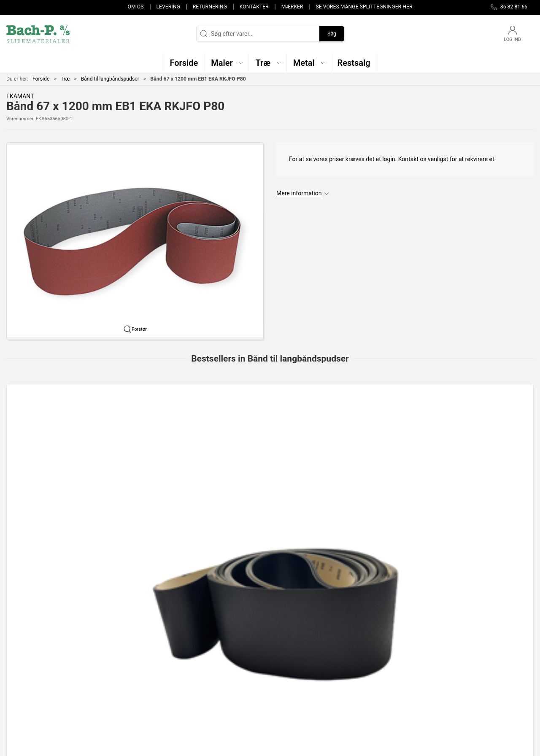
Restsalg (199, 682)
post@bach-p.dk (28, 672)
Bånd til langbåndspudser (110, 79)
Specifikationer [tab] (33, 570)
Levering (168, 7)
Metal (195, 670)
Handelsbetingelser (393, 694)
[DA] (38, 34)
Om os (136, 7)
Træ (65, 79)
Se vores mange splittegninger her (364, 7)
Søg (332, 34)
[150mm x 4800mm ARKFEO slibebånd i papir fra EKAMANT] (270, 423)
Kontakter (254, 7)
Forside (41, 79)
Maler (195, 658)
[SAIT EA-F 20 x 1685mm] (377, 423)
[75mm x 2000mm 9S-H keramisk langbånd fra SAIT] (163, 423)
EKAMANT (20, 96)
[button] (227, 63)
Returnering (210, 7)
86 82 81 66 (22, 663)
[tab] (265, 521)
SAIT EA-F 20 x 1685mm (366, 471)
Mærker (292, 7)
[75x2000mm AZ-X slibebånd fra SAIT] (484, 423)
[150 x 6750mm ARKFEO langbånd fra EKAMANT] (56, 423)
